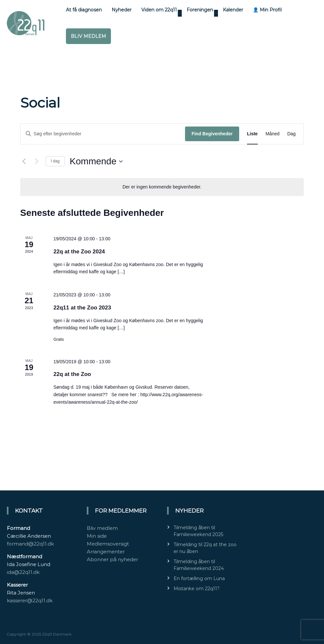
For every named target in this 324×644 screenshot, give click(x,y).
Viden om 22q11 (159, 10)
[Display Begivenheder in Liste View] (252, 134)
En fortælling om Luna (199, 578)
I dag (55, 161)
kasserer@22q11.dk (30, 600)
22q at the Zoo (72, 374)
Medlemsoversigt (108, 544)
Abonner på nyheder (112, 559)
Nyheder (122, 10)
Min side (97, 536)
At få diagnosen (84, 10)
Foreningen (200, 10)
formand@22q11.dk (30, 544)
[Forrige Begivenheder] (24, 161)
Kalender (233, 10)
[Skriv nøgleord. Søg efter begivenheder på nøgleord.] (103, 134)
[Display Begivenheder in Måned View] (273, 134)
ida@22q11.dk (23, 572)
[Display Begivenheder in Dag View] (291, 134)
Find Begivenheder (212, 134)
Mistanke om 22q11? (197, 589)
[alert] (162, 187)
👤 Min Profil (267, 10)
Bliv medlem (88, 36)
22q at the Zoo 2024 (79, 252)
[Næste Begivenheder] (37, 161)
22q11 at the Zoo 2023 (82, 308)
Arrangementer (106, 552)
